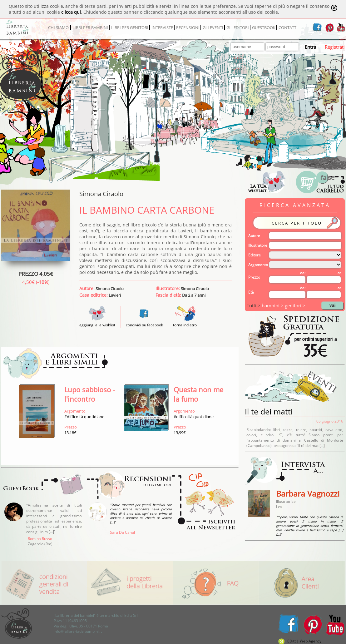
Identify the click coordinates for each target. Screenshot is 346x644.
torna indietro (185, 325)
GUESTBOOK (264, 27)
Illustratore (258, 245)
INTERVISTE (162, 27)
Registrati (335, 47)
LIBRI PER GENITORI (130, 27)
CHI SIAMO (58, 27)
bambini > (273, 305)
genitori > (295, 305)
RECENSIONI (188, 27)
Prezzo (254, 277)
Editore (255, 255)
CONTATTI (288, 27)
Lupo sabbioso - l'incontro (90, 394)
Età (251, 292)
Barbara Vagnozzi (308, 493)
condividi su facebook (144, 325)
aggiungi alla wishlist (97, 322)
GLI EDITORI (238, 27)
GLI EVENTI (213, 27)
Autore (254, 236)
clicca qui (71, 12)
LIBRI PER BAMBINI (90, 27)
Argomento (258, 265)
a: (339, 273)
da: (303, 273)
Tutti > (254, 305)
